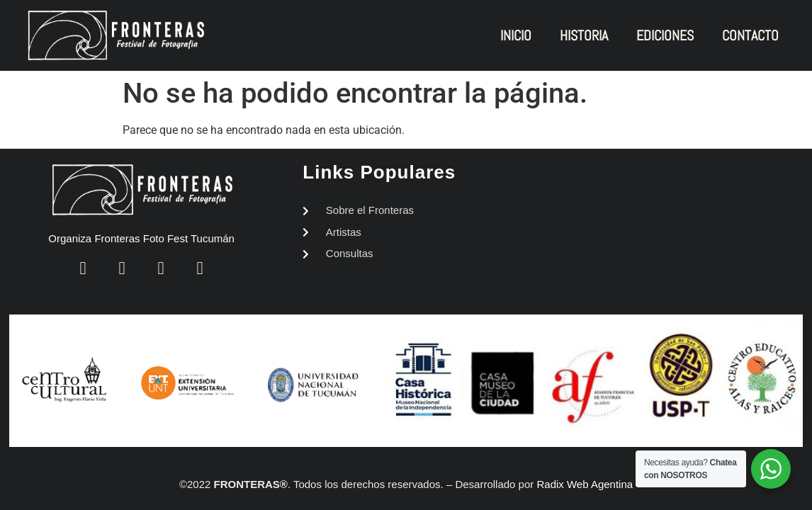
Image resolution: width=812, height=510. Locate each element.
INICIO (516, 35)
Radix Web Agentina (585, 484)
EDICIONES (665, 35)
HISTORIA (584, 35)
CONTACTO (750, 35)
